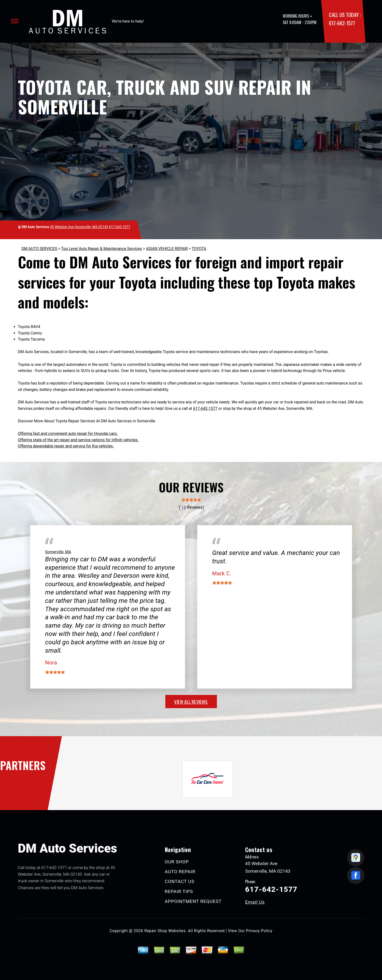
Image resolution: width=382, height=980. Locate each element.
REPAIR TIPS (179, 891)
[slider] (191, 500)
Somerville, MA (58, 552)
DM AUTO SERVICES (39, 249)
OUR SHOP (177, 862)
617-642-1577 (342, 23)
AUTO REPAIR (180, 872)
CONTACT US (180, 881)
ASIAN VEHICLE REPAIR (167, 249)
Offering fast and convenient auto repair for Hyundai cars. (68, 434)
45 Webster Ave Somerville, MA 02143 (79, 227)
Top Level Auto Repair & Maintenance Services (102, 249)
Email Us (255, 902)
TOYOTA (199, 249)
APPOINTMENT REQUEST (193, 901)
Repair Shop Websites (165, 931)
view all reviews (191, 702)
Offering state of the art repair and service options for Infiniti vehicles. (78, 440)
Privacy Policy (259, 931)
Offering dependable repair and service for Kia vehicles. (66, 446)
